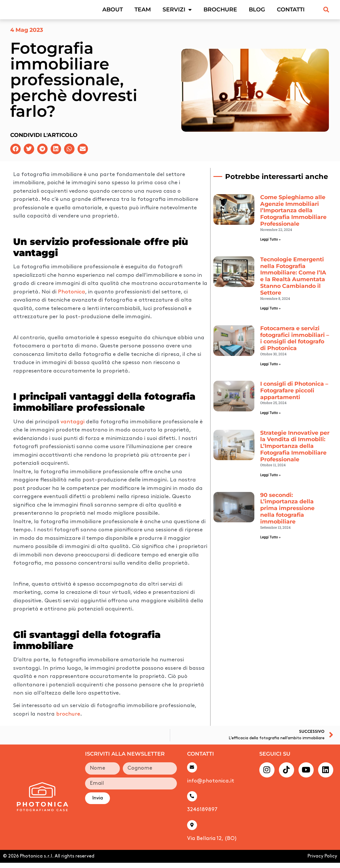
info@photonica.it (211, 786)
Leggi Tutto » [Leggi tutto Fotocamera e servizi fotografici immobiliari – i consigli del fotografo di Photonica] (270, 369)
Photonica (71, 297)
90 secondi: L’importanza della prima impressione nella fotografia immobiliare (287, 513)
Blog (257, 12)
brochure (68, 719)
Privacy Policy (322, 862)
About (113, 12)
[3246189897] (192, 802)
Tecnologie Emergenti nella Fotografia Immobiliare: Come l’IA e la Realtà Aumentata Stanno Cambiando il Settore (293, 281)
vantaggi (73, 427)
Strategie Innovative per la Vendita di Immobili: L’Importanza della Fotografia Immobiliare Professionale (295, 451)
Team (143, 12)
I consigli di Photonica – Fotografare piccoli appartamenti (294, 395)
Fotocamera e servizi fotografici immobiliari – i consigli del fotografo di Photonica (295, 343)
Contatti (291, 12)
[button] (326, 12)
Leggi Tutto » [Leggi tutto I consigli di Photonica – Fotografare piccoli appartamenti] (270, 418)
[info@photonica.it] (192, 773)
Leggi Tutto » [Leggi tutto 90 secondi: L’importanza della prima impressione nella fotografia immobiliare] (270, 542)
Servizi (177, 12)
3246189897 (202, 815)
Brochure (220, 12)
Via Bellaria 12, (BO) (212, 844)
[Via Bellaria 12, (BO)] (192, 830)
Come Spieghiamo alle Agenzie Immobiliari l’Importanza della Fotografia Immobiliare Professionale (293, 215)
